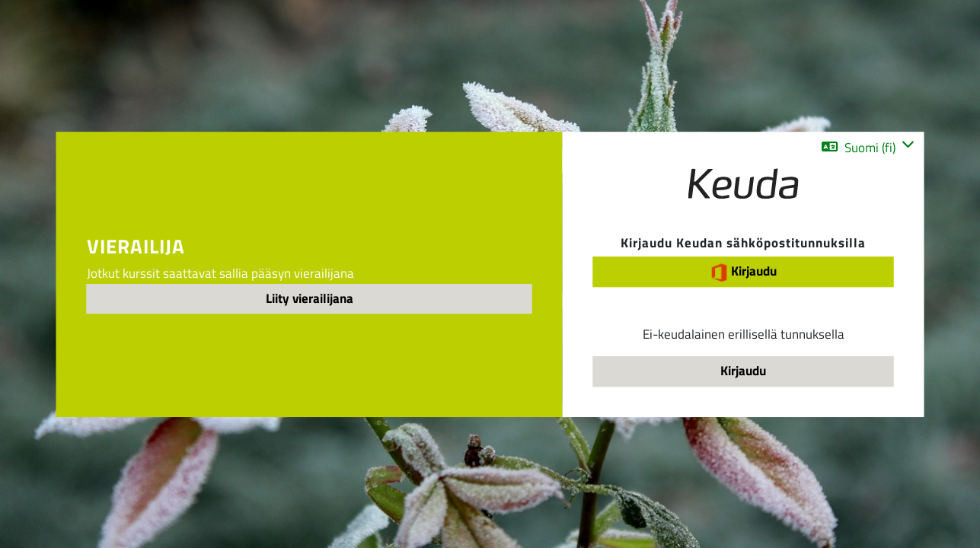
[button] (868, 147)
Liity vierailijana (310, 298)
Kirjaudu (743, 272)
